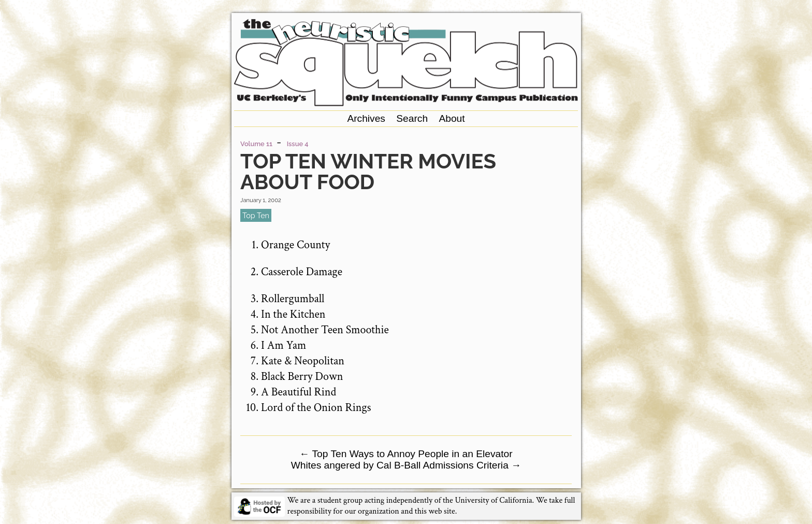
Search (412, 118)
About (452, 118)
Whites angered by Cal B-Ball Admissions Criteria (406, 465)
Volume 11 (256, 144)
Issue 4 (298, 144)
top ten (256, 215)
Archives (366, 118)
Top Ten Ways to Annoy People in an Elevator (406, 454)
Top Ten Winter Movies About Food (368, 171)
